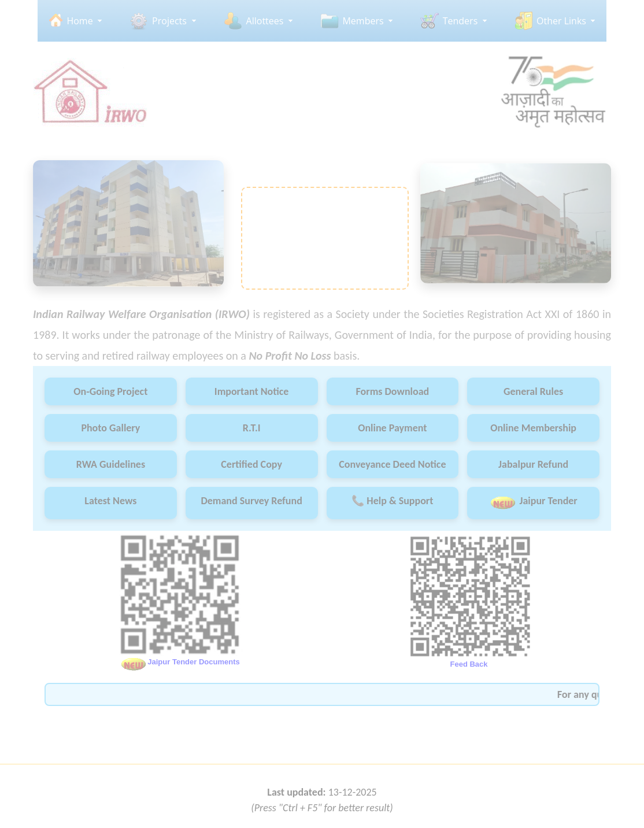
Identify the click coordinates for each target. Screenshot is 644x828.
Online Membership (533, 428)
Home (79, 21)
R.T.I (252, 428)
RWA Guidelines (111, 464)
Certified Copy (251, 464)
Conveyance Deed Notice (392, 464)
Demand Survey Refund (251, 501)
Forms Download (393, 391)
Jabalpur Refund (533, 464)
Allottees (265, 21)
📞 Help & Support (392, 501)
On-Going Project (110, 391)
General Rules (533, 391)
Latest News (110, 501)
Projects (169, 21)
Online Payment (392, 428)
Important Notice (252, 391)
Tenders (460, 21)
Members (363, 21)
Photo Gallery (110, 428)
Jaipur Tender (533, 502)
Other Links (561, 21)
